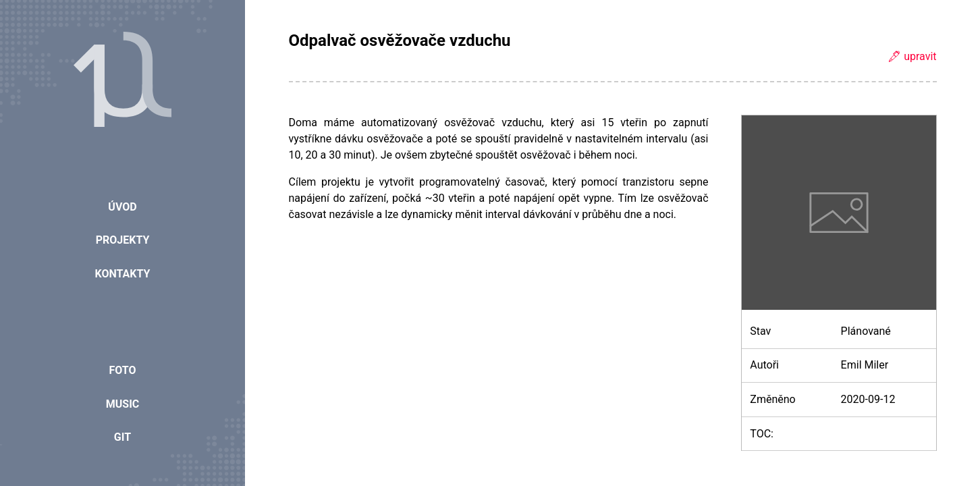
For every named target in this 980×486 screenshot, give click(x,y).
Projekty (123, 240)
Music (123, 404)
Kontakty (123, 274)
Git (123, 437)
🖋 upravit (912, 56)
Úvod (122, 207)
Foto (122, 370)
